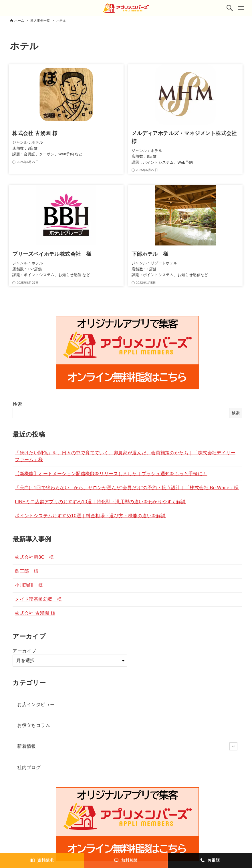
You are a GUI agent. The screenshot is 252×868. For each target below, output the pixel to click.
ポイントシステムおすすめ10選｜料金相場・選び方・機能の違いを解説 (90, 516)
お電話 (210, 860)
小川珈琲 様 (29, 585)
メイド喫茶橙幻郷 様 (38, 599)
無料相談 (126, 860)
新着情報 (127, 746)
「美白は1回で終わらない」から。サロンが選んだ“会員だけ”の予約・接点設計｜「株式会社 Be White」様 (127, 488)
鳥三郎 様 (27, 571)
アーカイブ (24, 651)
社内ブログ (29, 767)
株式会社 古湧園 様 (35, 613)
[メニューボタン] (241, 8)
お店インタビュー (36, 704)
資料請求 (42, 860)
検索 (17, 404)
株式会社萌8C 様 (34, 557)
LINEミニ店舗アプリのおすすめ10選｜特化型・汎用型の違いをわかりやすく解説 (100, 502)
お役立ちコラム (34, 725)
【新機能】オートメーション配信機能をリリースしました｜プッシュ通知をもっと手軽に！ (111, 474)
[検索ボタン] (230, 8)
